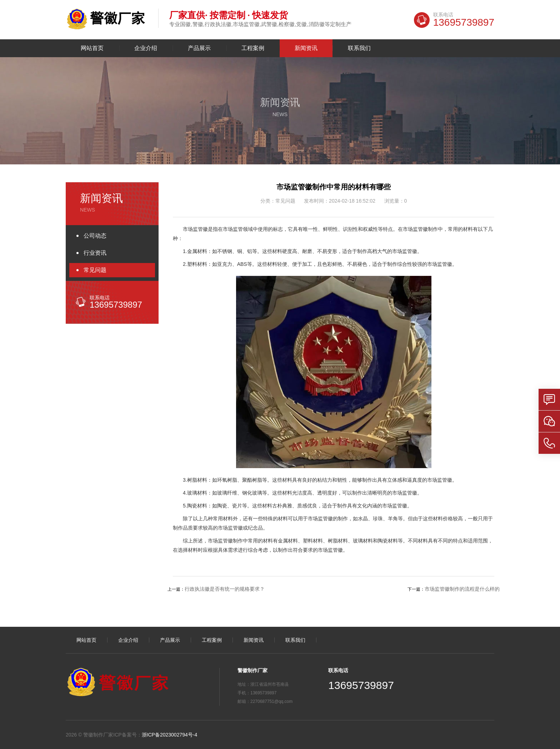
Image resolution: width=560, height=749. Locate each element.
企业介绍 (146, 48)
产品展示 (199, 48)
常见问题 (95, 270)
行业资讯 (95, 253)
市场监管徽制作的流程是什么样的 (462, 589)
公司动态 (95, 236)
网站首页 (92, 48)
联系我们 (359, 48)
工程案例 (253, 48)
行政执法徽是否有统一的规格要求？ (225, 589)
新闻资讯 (306, 48)
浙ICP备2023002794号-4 (170, 735)
